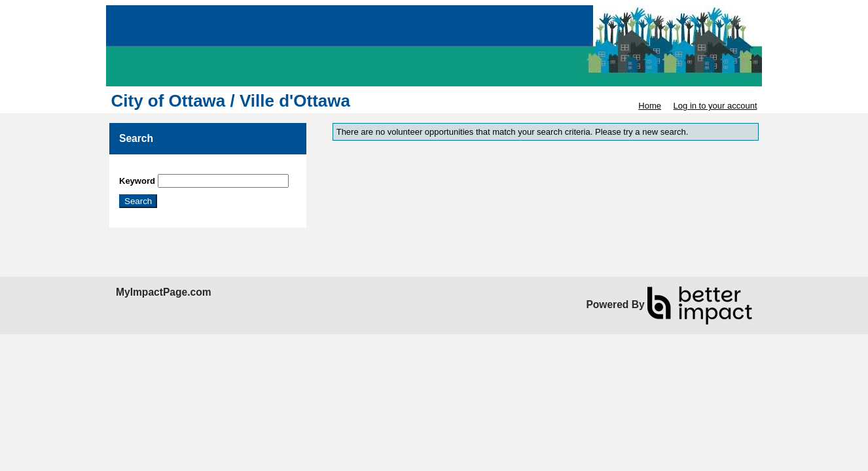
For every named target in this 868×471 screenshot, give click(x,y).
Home (650, 106)
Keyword (137, 181)
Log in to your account (715, 106)
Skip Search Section (157, 169)
